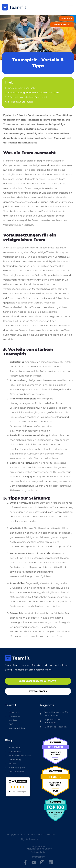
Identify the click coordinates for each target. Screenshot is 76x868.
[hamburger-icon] (71, 7)
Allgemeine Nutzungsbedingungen (39, 848)
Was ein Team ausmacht (22, 88)
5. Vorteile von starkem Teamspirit (28, 97)
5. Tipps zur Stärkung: (21, 102)
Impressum (39, 857)
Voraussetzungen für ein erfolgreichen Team (33, 93)
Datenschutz (38, 852)
